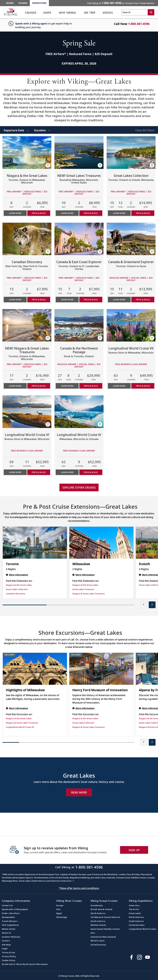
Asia (58, 909)
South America (98, 921)
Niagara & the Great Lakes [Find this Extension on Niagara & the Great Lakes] (19, 585)
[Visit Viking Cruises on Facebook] (131, 957)
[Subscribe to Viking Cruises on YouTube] (148, 957)
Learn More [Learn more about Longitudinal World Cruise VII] (119, 386)
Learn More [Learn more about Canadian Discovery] (15, 300)
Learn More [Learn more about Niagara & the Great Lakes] (15, 213)
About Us (6, 933)
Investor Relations (11, 937)
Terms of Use (8, 952)
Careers (6, 941)
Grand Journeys (98, 945)
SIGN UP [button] (134, 850)
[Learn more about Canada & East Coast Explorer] (79, 239)
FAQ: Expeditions (10, 925)
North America (98, 913)
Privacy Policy (9, 956)
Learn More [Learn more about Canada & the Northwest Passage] (67, 386)
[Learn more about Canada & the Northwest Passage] (79, 325)
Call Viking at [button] (121, 3)
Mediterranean (98, 925)
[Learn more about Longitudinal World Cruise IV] (79, 412)
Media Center (9, 929)
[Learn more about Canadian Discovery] (27, 239)
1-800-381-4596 (139, 24)
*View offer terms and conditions (79, 888)
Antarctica (134, 905)
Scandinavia (97, 905)
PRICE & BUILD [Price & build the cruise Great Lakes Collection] (143, 213)
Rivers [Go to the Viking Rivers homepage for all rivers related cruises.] (10, 3)
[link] (31, 13)
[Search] (151, 12)
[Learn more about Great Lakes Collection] (131, 153)
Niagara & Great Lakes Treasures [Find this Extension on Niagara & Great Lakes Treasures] (88, 594)
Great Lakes (135, 913)
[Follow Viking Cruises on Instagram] (139, 957)
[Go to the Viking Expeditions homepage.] (10, 12)
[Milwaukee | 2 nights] (101, 543)
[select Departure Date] (16, 130)
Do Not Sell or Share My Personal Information (25, 964)
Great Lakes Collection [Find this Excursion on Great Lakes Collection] (83, 723)
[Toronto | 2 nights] (35, 543)
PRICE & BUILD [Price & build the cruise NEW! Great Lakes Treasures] (91, 213)
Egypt (59, 913)
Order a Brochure (11, 913)
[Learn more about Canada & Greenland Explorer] (131, 239)
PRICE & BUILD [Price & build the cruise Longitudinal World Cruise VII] (143, 386)
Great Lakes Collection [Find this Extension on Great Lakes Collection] (17, 589)
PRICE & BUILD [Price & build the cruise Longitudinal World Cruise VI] (39, 472)
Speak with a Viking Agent (15, 909)
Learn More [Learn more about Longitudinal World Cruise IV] (67, 472)
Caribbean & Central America (105, 917)
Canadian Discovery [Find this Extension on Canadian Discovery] (16, 594)
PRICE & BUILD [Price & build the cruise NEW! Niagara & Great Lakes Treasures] (39, 386)
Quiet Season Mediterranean (105, 929)
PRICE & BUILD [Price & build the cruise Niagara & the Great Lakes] (39, 213)
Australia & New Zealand (103, 937)
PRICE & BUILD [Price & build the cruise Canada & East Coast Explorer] (91, 300)
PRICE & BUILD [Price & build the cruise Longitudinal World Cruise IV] (91, 472)
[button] (48, 165)
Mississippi (62, 917)
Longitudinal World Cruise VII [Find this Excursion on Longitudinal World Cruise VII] (20, 727)
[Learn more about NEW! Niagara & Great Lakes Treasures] (27, 325)
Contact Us (7, 905)
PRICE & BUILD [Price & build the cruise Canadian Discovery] (39, 300)
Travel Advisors (10, 921)
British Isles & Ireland (101, 909)
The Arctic (134, 909)
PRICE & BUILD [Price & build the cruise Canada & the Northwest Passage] (91, 386)
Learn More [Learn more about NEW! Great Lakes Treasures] (67, 213)
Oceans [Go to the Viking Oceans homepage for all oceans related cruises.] (23, 3)
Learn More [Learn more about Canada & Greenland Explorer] (119, 300)
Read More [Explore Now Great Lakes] (79, 792)
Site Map (6, 945)
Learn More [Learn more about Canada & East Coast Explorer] (67, 300)
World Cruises (98, 941)
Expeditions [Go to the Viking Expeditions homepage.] (39, 3)
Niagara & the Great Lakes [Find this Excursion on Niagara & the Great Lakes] (19, 718)
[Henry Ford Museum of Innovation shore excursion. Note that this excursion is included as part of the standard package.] (101, 669)
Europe (60, 905)
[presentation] (143, 605)
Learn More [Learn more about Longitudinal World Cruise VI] (15, 472)
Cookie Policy (9, 960)
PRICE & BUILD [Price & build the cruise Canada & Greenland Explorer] (143, 300)
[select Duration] (42, 130)
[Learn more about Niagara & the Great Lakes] (27, 153)
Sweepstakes (8, 917)
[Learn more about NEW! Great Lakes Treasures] (79, 153)
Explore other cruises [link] (79, 487)
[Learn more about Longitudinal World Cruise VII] (131, 325)
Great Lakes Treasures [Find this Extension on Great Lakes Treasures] (83, 589)
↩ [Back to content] (73, 881)
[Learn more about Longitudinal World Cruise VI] (27, 412)
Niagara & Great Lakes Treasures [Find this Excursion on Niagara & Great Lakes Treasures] (22, 723)
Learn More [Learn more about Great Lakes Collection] (119, 213)
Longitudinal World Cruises (142, 929)
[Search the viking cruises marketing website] (135, 12)
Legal (5, 948)
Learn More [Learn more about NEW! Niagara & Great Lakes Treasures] (15, 386)
